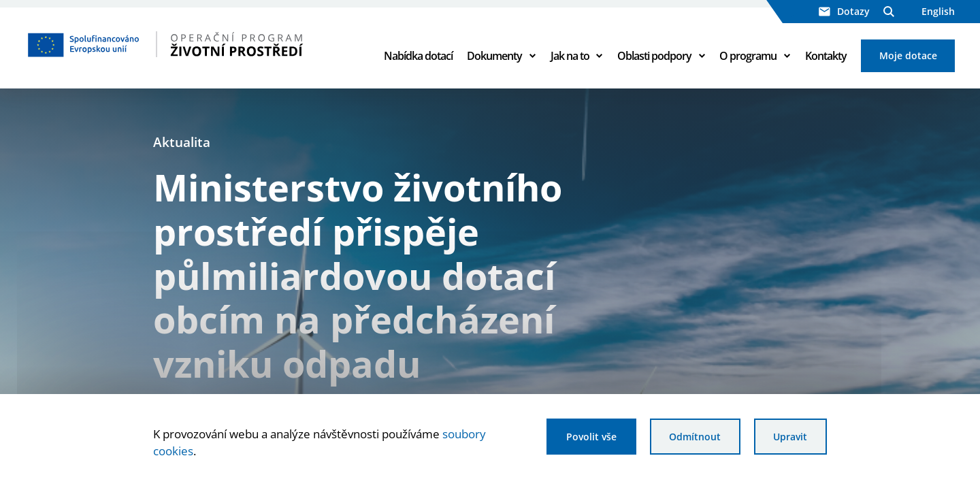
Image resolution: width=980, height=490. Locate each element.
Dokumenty (494, 56)
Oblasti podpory (654, 56)
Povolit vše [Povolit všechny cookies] (591, 437)
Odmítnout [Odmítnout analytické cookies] (695, 437)
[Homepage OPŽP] (192, 44)
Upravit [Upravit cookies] (790, 437)
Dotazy (844, 11)
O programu (748, 56)
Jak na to (570, 56)
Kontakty (826, 56)
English (938, 11)
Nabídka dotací (418, 56)
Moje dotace (908, 55)
